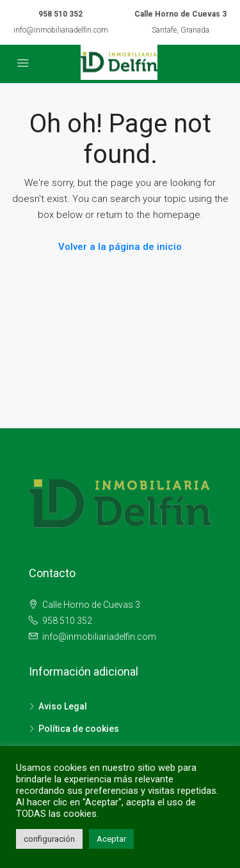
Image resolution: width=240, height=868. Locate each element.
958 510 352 (60, 14)
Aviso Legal (63, 706)
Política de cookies (79, 729)
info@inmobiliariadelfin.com (61, 30)
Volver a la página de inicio (120, 247)
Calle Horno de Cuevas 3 (90, 605)
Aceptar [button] (111, 839)
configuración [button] (49, 839)
